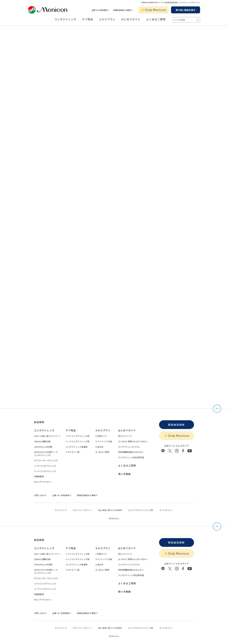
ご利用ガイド (101, 436)
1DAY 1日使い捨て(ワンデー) (47, 436)
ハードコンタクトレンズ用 (78, 441)
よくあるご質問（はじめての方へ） (133, 441)
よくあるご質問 (156, 19)
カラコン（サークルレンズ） (46, 460)
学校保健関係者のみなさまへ (131, 452)
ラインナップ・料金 (104, 441)
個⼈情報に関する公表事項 (110, 510)
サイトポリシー (166, 510)
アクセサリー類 (72, 452)
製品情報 (39, 422)
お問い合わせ (40, 495)
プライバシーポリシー (83, 510)
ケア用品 (88, 19)
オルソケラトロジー (43, 482)
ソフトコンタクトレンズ (45, 466)
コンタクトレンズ (65, 19)
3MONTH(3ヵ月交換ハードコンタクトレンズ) (46, 454)
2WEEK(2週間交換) (42, 441)
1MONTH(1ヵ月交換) (43, 447)
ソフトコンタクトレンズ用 (78, 436)
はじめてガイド (131, 19)
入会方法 (99, 447)
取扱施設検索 (176, 425)
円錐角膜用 (39, 476)
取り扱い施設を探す (186, 10)
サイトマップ (61, 510)
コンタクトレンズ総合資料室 (131, 457)
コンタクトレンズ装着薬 (76, 447)
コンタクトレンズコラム (129, 447)
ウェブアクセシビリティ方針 (141, 510)
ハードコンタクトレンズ (45, 471)
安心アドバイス (125, 436)
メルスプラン (107, 19)
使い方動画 (124, 474)
